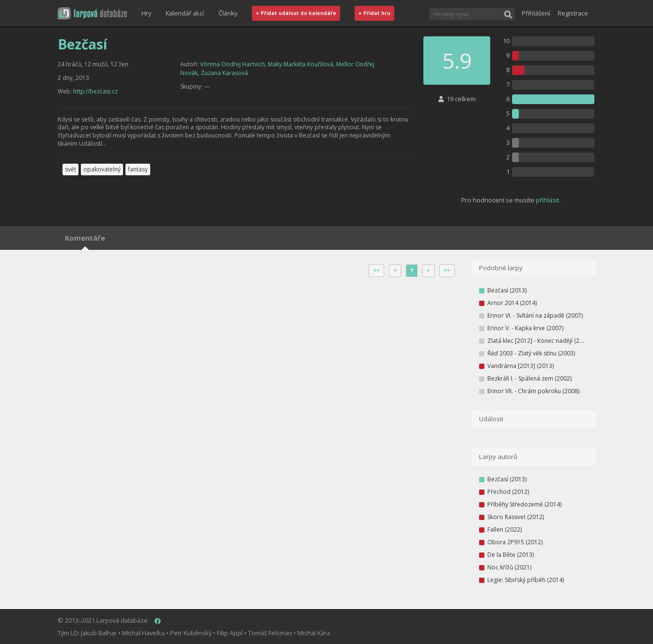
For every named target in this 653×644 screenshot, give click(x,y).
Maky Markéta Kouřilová (301, 64)
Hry (146, 13)
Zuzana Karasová (224, 73)
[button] (92, 13)
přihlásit (547, 200)
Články (228, 13)
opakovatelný (102, 169)
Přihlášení (536, 13)
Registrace (573, 13)
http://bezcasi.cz (95, 91)
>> (447, 270)
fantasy (138, 169)
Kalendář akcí (185, 13)
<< (376, 270)
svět (70, 169)
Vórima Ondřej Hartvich (233, 64)
